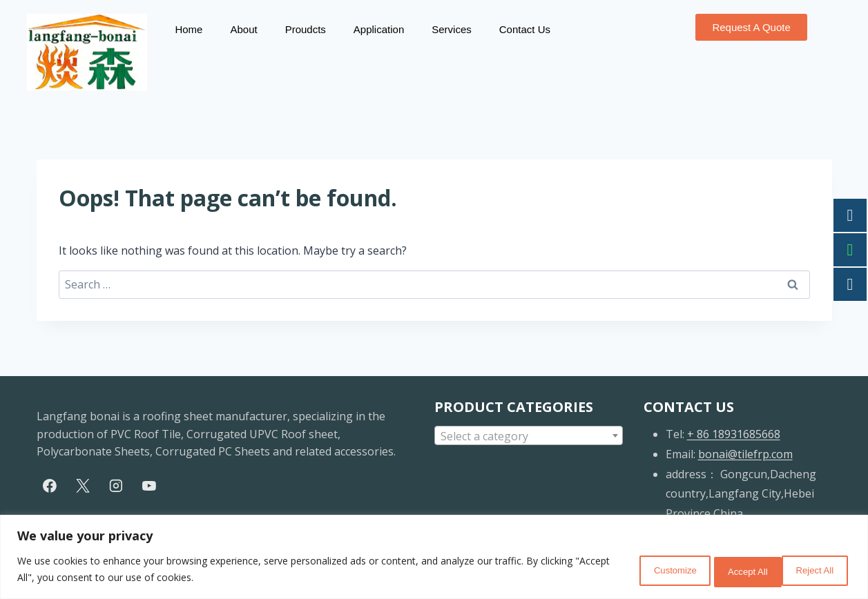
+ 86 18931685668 (734, 434)
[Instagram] (116, 486)
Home (189, 29)
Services (452, 29)
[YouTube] (149, 486)
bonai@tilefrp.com (745, 454)
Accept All (810, 571)
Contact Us (525, 29)
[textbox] (529, 436)
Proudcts (306, 29)
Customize (634, 571)
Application (379, 29)
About (243, 29)
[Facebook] (50, 486)
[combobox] (529, 435)
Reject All (722, 571)
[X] (83, 486)
